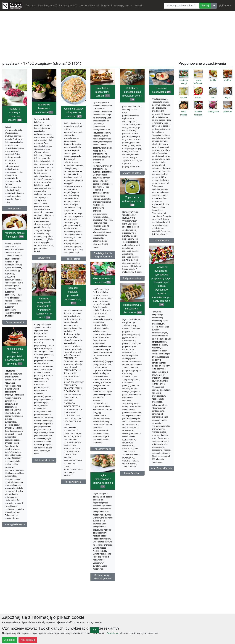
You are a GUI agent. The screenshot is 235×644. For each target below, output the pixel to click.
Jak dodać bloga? (89, 6)
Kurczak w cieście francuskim (15, 235)
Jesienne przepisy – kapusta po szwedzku (73, 112)
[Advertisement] (118, 36)
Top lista (31, 6)
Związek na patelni (132, 173)
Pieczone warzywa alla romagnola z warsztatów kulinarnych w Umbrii (44, 308)
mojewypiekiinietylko (15, 524)
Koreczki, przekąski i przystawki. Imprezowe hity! (73, 295)
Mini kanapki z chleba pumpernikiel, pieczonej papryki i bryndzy (15, 356)
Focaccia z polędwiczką (162, 90)
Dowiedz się (112, 633)
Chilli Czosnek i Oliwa (44, 460)
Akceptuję (10, 640)
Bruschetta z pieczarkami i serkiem (103, 92)
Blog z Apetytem (74, 482)
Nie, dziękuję (28, 640)
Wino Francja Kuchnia (161, 468)
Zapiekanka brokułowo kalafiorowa (44, 108)
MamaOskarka (162, 241)
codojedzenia (15, 209)
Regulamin (117, 6)
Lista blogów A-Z (47, 6)
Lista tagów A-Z (68, 6)
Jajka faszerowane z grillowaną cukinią (103, 481)
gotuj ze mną (44, 258)
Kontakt (139, 6)
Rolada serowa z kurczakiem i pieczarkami (132, 309)
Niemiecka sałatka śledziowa (103, 280)
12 (95, 630)
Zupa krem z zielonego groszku (132, 201)
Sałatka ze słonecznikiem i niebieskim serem (132, 94)
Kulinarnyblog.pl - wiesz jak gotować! (103, 577)
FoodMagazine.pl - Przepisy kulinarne (103, 255)
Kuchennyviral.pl (103, 449)
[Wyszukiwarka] (182, 6)
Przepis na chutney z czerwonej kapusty (15, 114)
